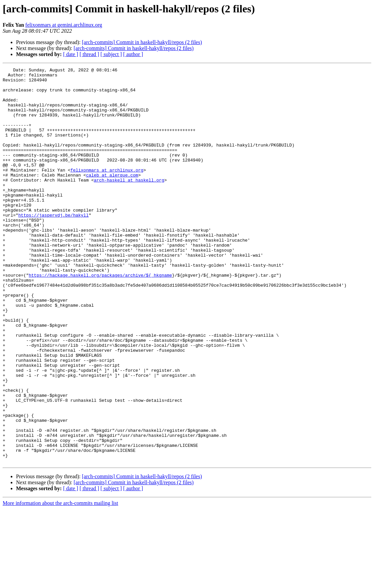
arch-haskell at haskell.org (129, 203)
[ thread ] (89, 54)
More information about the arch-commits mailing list (60, 582)
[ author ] (133, 54)
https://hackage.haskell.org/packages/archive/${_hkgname (100, 317)
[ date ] (71, 54)
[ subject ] (111, 54)
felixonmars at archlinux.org (107, 191)
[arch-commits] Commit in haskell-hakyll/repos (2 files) (142, 42)
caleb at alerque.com (112, 197)
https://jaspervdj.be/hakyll (54, 245)
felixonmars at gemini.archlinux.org (64, 25)
